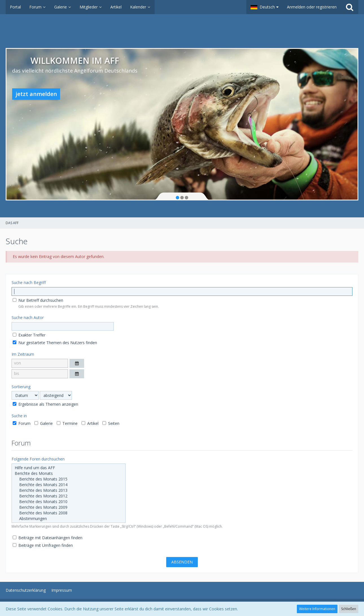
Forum (22, 423)
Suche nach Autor (28, 317)
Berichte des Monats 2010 (69, 502)
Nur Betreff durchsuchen (38, 300)
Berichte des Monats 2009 (69, 507)
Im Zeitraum (23, 354)
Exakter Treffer (29, 335)
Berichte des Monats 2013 (69, 490)
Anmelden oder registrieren (312, 7)
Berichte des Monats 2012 (69, 496)
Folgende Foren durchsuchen (38, 459)
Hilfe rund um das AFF (69, 468)
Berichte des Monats (69, 473)
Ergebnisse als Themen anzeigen (45, 404)
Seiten (111, 423)
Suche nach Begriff (29, 282)
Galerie (44, 423)
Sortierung (21, 387)
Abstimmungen (69, 519)
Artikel (90, 423)
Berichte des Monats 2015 (69, 479)
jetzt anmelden (36, 94)
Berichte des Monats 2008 (69, 513)
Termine (67, 423)
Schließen (349, 609)
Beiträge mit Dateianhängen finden (48, 538)
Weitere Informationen (317, 609)
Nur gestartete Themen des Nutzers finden (55, 343)
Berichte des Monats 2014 (69, 485)
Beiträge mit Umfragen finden (43, 545)
